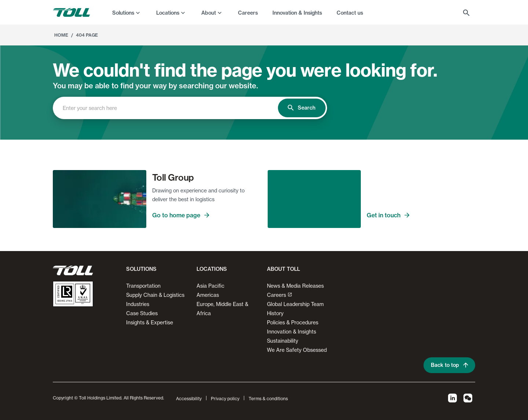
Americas (208, 295)
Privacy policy (225, 399)
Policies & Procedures (293, 322)
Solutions (123, 13)
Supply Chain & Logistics (155, 295)
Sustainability (283, 341)
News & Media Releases (295, 286)
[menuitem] (127, 12)
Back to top (449, 365)
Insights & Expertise (150, 322)
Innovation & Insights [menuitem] (297, 13)
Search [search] (302, 108)
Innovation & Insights (291, 331)
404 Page (87, 35)
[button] (140, 272)
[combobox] (172, 108)
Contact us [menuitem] (350, 13)
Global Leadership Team (295, 304)
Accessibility (189, 399)
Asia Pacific (210, 286)
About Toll (283, 269)
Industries (138, 304)
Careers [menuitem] (248, 13)
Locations (168, 13)
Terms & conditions (268, 399)
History (275, 313)
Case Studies (142, 313)
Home (61, 35)
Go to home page (206, 215)
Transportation (143, 286)
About (209, 13)
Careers (280, 295)
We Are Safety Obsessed (297, 350)
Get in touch (421, 215)
